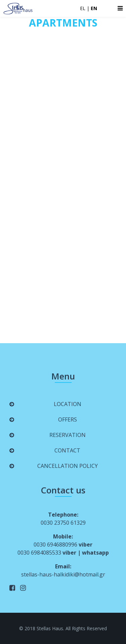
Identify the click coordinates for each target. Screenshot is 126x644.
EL (83, 8)
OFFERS (68, 419)
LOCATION (68, 404)
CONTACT (67, 450)
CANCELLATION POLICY (68, 466)
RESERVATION (68, 435)
